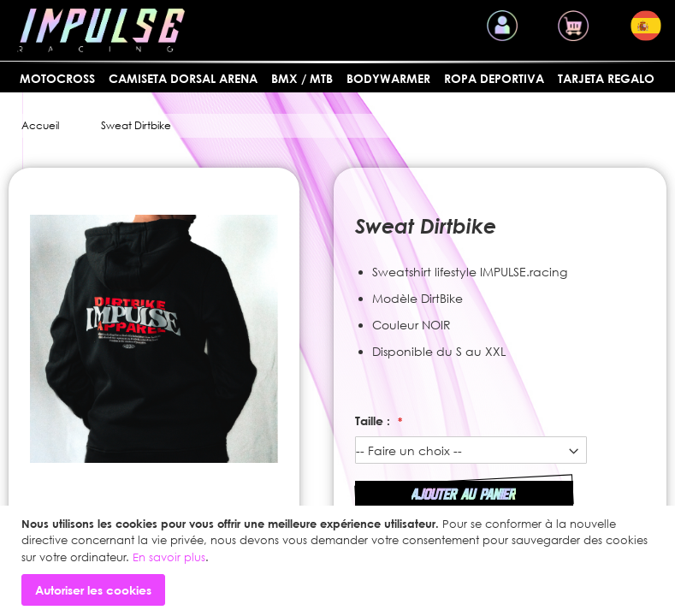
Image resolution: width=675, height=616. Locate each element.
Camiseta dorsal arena (183, 78)
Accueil (40, 125)
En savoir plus (169, 557)
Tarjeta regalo (606, 78)
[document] (340, 561)
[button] (646, 26)
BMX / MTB (302, 78)
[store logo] (101, 30)
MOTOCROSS (57, 78)
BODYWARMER (388, 78)
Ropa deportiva (494, 78)
